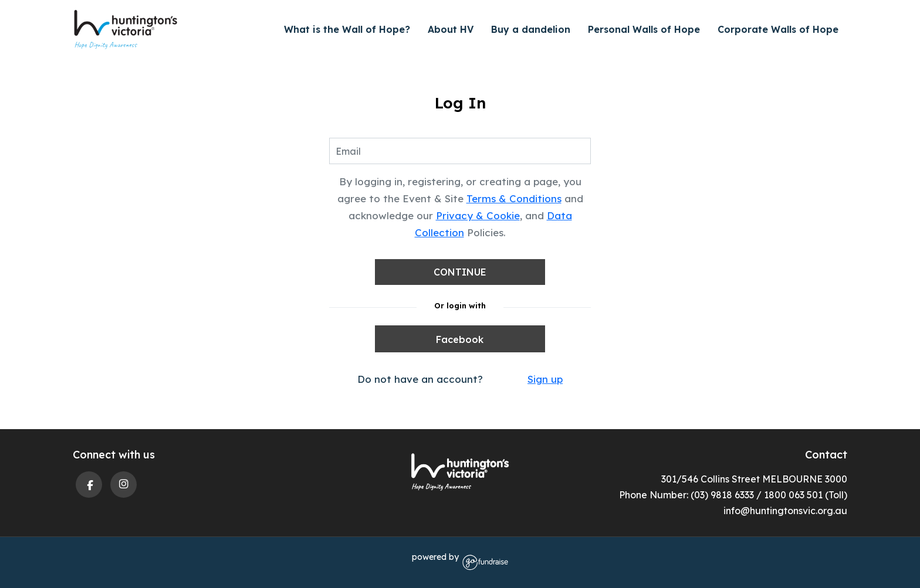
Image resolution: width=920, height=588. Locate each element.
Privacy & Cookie (478, 215)
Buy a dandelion (531, 29)
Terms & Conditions (514, 198)
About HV (451, 29)
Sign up (545, 379)
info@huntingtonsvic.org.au (785, 511)
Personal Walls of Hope (644, 29)
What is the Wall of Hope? (347, 29)
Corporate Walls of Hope (778, 29)
